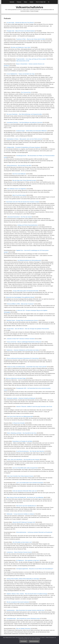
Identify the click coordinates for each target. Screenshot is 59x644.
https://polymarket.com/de (23, 61)
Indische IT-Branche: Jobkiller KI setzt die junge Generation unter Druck (34, 407)
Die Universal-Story (26, 92)
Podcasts (19, 2)
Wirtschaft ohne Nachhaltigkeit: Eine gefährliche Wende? (20, 297)
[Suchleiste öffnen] (49, 2)
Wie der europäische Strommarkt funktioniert (18, 602)
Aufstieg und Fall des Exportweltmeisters (28, 225)
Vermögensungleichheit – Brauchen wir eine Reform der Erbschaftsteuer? (35, 569)
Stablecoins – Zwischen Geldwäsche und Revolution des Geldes (23, 350)
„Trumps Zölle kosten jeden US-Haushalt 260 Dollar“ (26, 291)
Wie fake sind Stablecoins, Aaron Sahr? (21, 47)
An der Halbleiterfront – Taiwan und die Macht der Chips (21, 74)
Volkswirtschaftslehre (29, 7)
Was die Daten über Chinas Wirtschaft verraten (24, 180)
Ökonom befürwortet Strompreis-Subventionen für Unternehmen (23, 358)
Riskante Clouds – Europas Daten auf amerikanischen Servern (22, 320)
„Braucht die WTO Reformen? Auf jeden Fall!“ (24, 522)
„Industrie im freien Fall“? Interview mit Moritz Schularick (21, 339)
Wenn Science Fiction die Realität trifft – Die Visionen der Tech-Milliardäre (25, 497)
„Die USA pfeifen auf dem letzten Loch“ (22, 542)
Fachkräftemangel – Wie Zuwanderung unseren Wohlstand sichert (23, 619)
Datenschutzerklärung (34, 641)
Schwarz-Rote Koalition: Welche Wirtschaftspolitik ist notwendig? (23, 579)
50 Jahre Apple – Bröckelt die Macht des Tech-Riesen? (20, 23)
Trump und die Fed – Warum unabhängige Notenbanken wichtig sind (24, 342)
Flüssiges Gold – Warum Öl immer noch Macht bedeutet (21, 31)
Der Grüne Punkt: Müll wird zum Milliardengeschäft (20, 417)
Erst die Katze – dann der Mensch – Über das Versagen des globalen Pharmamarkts (28, 329)
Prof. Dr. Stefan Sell (41, 2)
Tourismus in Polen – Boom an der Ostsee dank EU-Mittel (31, 39)
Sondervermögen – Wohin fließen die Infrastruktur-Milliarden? (32, 131)
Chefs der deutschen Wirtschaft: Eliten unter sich (25, 491)
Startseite (12, 2)
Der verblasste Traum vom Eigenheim (17, 189)
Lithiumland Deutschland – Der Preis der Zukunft (19, 217)
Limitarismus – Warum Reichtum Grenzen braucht (19, 552)
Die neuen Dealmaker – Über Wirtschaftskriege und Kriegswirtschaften (24, 114)
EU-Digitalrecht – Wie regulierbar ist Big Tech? (28, 560)
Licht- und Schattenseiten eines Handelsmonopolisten (30, 483)
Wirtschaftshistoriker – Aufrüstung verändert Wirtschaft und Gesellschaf (34, 532)
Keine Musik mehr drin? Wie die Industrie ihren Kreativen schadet (23, 202)
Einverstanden (24, 641)
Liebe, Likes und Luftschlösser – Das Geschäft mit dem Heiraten (23, 460)
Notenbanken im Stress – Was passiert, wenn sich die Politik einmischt (24, 139)
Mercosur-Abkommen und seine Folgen (16, 378)
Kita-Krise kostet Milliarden (19, 174)
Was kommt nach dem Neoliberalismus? (26, 506)
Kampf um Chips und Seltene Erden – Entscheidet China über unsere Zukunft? (27, 367)
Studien (32, 2)
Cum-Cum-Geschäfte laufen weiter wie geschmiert (25, 468)
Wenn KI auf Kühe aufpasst (19, 195)
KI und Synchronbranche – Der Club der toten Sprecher (30, 451)
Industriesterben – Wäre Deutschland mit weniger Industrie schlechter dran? (26, 610)
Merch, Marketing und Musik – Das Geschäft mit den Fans (22, 433)
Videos (25, 2)
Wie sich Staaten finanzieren (23, 629)
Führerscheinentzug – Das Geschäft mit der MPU (19, 166)
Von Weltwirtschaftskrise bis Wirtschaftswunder (29, 260)
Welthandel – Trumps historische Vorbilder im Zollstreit (20, 514)
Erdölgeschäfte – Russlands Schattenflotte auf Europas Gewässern (24, 147)
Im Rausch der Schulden (19, 423)
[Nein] (57, 640)
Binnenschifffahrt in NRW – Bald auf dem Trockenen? (21, 304)
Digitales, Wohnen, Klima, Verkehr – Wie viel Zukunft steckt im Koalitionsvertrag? (27, 594)
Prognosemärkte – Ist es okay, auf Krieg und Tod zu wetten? (31, 59)
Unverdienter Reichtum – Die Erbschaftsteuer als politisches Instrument (25, 123)
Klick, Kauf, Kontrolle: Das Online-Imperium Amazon (20, 476)
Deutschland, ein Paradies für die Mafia (22, 441)
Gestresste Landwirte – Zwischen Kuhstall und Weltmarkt (21, 398)
